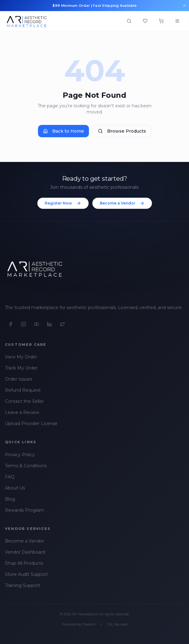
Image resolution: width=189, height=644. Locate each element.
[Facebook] (10, 324)
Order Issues (19, 379)
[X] (62, 324)
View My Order (21, 357)
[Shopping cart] (161, 21)
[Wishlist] (145, 21)
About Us (15, 488)
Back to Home (63, 131)
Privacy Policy (20, 455)
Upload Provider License (31, 423)
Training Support (23, 585)
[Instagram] (23, 324)
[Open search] (129, 21)
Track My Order (21, 368)
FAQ (10, 477)
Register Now (63, 203)
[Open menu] (177, 21)
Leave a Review (22, 412)
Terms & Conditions (26, 466)
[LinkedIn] (49, 324)
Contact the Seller (24, 401)
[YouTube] (36, 324)
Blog (10, 499)
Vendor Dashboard (25, 552)
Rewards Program (25, 510)
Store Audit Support (26, 574)
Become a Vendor (122, 203)
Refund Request (23, 390)
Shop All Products (24, 563)
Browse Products (122, 131)
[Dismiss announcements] (184, 6)
